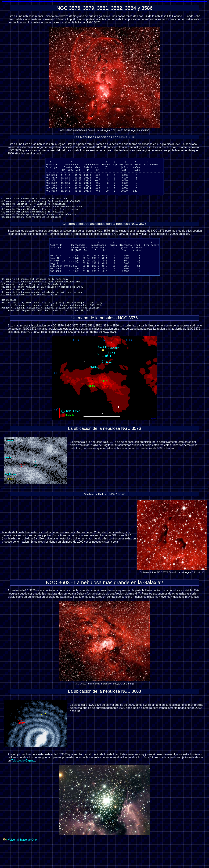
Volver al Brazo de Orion (23, 863)
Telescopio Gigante (23, 784)
